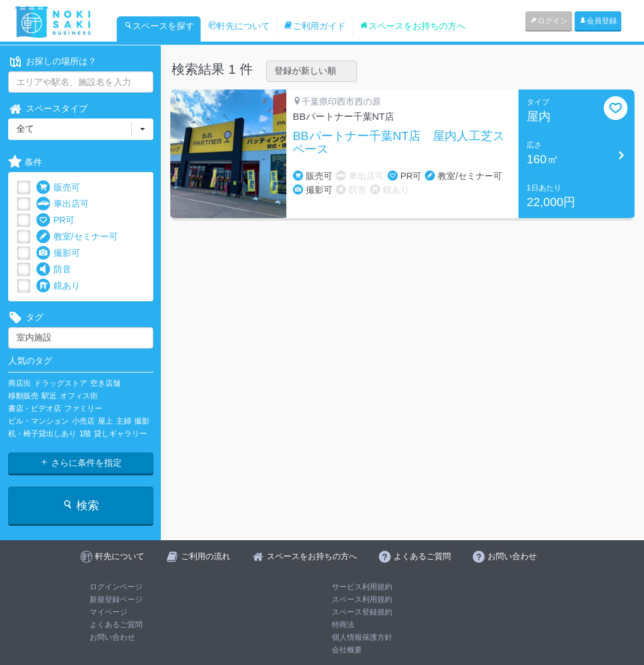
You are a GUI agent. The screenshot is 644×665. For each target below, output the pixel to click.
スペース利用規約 (362, 599)
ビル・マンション (38, 421)
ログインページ (116, 587)
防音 (54, 269)
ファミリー (83, 408)
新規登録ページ (116, 599)
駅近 (49, 396)
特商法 (343, 625)
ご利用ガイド (315, 26)
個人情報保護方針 (362, 637)
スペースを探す (159, 26)
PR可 (55, 220)
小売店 (83, 421)
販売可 (58, 188)
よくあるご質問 (116, 625)
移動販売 (23, 396)
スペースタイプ (48, 109)
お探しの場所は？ (52, 61)
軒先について (239, 26)
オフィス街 (79, 396)
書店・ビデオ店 (35, 408)
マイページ (108, 612)
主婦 (124, 421)
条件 (25, 162)
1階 (85, 434)
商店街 (20, 383)
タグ (26, 317)
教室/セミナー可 (77, 237)
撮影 (142, 421)
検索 (80, 505)
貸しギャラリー (120, 434)
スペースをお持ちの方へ (413, 26)
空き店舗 (105, 383)
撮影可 (58, 253)
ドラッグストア (61, 383)
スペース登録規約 (362, 612)
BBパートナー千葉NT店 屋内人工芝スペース (399, 143)
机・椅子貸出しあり (42, 434)
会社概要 (347, 650)
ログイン (549, 21)
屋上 (105, 421)
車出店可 (62, 204)
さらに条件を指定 (81, 463)
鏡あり (58, 286)
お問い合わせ (112, 637)
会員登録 (598, 21)
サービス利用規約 (362, 587)
